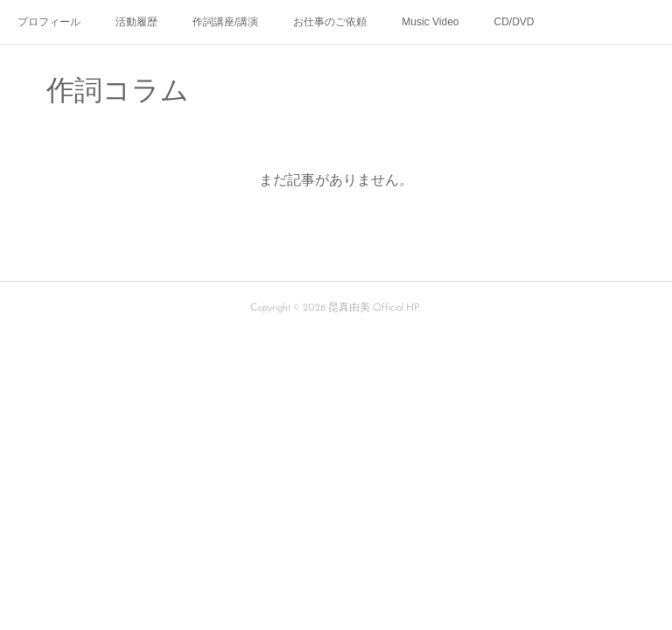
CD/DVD (514, 22)
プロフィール (49, 22)
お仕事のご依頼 (330, 22)
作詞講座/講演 (225, 22)
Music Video (430, 22)
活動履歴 (136, 22)
